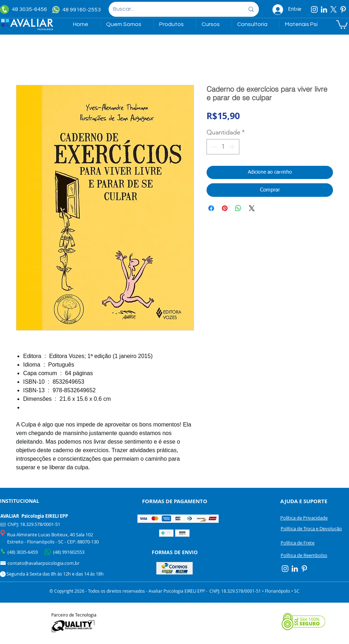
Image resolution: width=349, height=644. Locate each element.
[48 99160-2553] (77, 10)
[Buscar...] (173, 9)
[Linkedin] (324, 9)
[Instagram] (314, 9)
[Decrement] (213, 147)
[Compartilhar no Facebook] (211, 208)
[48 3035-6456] (25, 9)
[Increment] (233, 147)
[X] (334, 9)
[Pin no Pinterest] (225, 208)
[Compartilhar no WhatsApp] (238, 208)
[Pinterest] (343, 9)
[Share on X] (252, 208)
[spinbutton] (223, 147)
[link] (342, 24)
